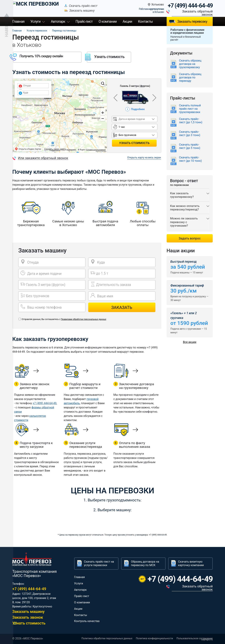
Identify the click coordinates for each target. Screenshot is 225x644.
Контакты (145, 21)
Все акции (190, 346)
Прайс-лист (82, 596)
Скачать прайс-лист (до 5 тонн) (190, 146)
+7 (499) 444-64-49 (190, 6)
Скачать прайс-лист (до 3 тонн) (190, 133)
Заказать (122, 307)
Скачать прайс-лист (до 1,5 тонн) (191, 121)
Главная (18, 21)
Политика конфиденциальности (154, 638)
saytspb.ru (207, 639)
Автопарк (58, 21)
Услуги (35, 21)
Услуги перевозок (37, 31)
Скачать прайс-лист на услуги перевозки (99, 563)
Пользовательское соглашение (195, 638)
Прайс (84, 21)
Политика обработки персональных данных (107, 638)
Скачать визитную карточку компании (191, 563)
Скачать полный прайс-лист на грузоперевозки (190, 109)
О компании (108, 21)
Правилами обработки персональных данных (83, 319)
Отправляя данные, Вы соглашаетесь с (64, 319)
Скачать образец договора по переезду (190, 77)
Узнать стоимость (29, 623)
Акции (127, 21)
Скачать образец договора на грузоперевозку (190, 64)
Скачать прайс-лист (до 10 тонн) (190, 159)
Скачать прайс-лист (76, 6)
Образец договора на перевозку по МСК (145, 563)
